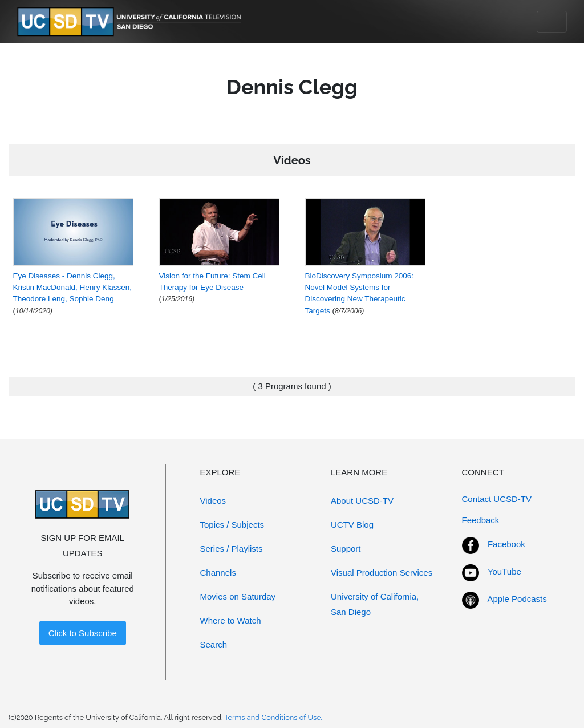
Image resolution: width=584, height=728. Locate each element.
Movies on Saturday (238, 596)
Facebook (506, 544)
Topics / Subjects (232, 525)
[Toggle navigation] (552, 22)
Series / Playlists (232, 549)
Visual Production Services (382, 573)
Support (346, 549)
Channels (218, 573)
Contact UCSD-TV (497, 499)
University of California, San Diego (375, 604)
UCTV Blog (352, 525)
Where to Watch (231, 620)
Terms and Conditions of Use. (273, 717)
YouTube (504, 571)
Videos (213, 501)
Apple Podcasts (517, 599)
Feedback (481, 520)
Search (214, 644)
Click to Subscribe (83, 633)
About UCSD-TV (362, 501)
